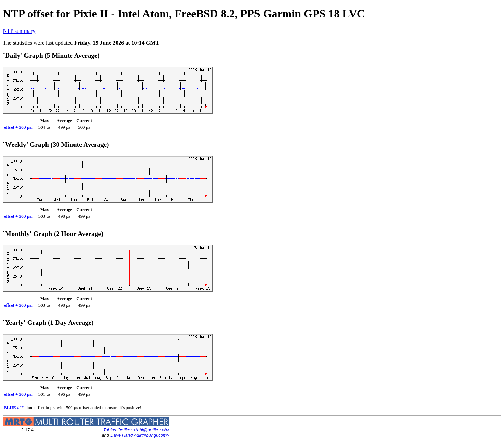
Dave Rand (121, 435)
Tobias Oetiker (118, 430)
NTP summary (19, 31)
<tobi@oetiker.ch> (151, 430)
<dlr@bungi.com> (152, 435)
